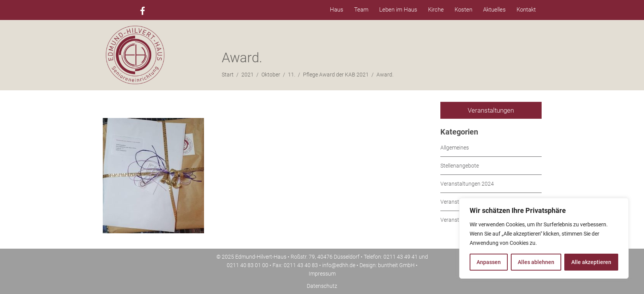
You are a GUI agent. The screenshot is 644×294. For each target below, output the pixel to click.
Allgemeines (455, 148)
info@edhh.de (339, 265)
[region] (544, 238)
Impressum (322, 274)
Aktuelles (494, 10)
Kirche (436, 10)
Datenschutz (322, 286)
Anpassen (489, 262)
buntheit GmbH (396, 265)
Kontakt (526, 10)
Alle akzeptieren (591, 262)
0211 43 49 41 (401, 257)
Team (361, 10)
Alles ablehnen (536, 262)
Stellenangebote (460, 166)
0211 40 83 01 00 (248, 265)
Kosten (463, 10)
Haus (337, 10)
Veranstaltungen (491, 110)
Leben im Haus (398, 10)
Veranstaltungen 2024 (467, 184)
